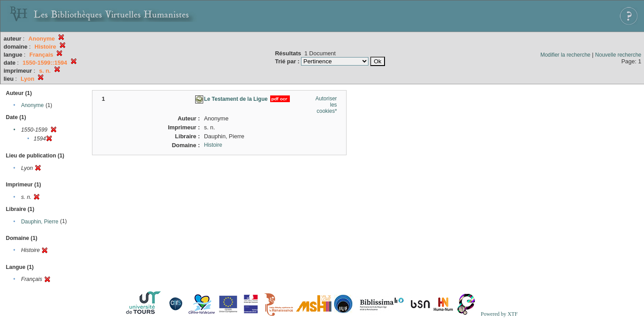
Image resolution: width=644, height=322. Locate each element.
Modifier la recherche (565, 55)
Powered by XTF (499, 314)
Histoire (213, 145)
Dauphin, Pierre (40, 222)
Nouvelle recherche (618, 55)
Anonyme (32, 105)
